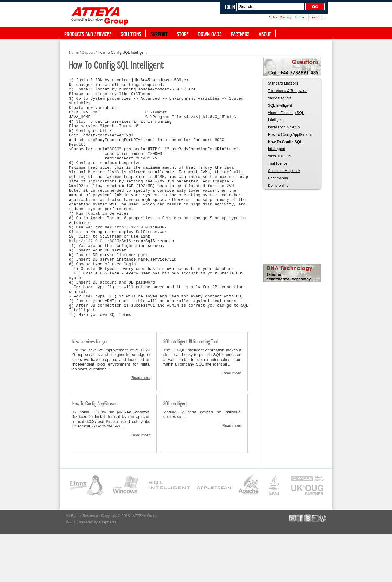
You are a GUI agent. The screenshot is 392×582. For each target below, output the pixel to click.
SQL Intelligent (175, 451)
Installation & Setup (284, 127)
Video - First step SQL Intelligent (286, 116)
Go (315, 7)
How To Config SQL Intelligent (285, 145)
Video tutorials (280, 98)
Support (88, 52)
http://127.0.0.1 (133, 257)
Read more (141, 426)
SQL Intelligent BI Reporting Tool (190, 389)
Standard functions (283, 83)
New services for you (90, 389)
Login (230, 7)
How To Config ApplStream (95, 451)
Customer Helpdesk (284, 171)
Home (74, 52)
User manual (278, 178)
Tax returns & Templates (288, 91)
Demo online (278, 186)
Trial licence (278, 163)
